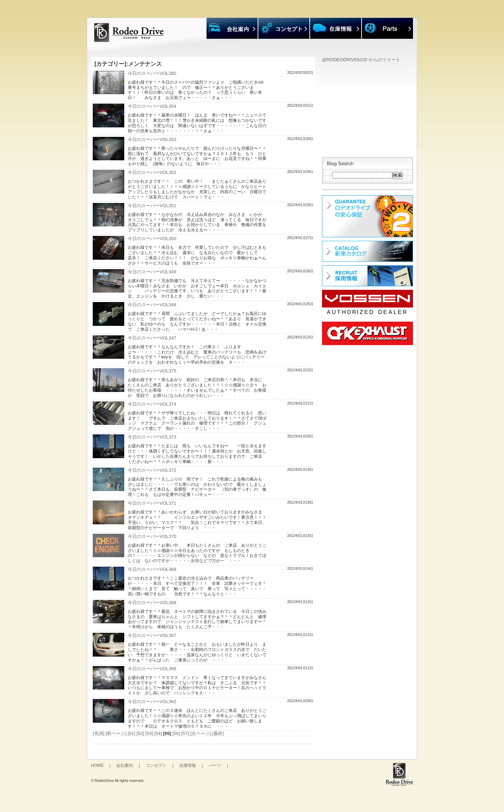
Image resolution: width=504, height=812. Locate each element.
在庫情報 (188, 765)
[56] (176, 733)
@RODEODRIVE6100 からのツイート (361, 60)
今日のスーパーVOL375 (152, 371)
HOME (97, 765)
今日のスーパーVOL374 (152, 404)
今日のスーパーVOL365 (152, 702)
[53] (149, 733)
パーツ (215, 765)
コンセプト (156, 765)
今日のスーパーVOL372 (152, 470)
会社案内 (125, 765)
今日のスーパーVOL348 (152, 305)
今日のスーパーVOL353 (152, 139)
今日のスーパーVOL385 (152, 73)
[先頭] (99, 733)
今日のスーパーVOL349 (152, 272)
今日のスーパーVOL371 (152, 503)
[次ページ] (200, 733)
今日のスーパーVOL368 (152, 569)
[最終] (218, 733)
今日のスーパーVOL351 (152, 206)
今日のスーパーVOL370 (152, 536)
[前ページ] (116, 733)
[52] (140, 733)
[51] (132, 733)
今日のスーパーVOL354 (152, 106)
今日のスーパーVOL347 (152, 338)
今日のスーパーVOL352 (152, 172)
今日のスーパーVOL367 (152, 635)
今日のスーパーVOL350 (152, 239)
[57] (185, 733)
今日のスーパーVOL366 (152, 669)
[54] (158, 733)
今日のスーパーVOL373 (152, 437)
